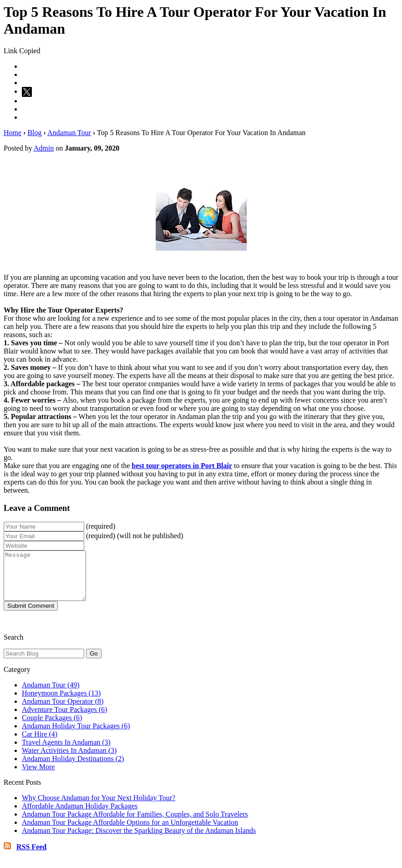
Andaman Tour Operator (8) (63, 711)
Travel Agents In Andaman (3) (66, 752)
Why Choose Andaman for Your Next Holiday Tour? (99, 807)
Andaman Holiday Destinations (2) (73, 768)
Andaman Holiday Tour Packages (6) (76, 735)
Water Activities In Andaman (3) (69, 760)
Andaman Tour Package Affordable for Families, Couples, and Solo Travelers (135, 824)
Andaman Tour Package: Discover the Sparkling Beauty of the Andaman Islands (139, 840)
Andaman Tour (69, 133)
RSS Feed (31, 856)
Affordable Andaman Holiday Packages (80, 815)
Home (13, 133)
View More (38, 776)
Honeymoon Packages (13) (61, 703)
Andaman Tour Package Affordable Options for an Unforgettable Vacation (130, 832)
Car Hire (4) (40, 744)
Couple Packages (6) (52, 727)
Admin (44, 148)
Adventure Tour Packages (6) (64, 719)
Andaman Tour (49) (51, 694)
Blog (34, 133)
